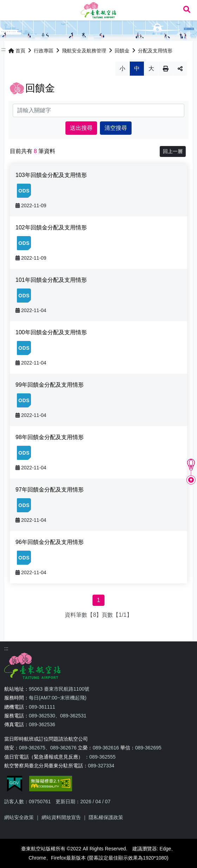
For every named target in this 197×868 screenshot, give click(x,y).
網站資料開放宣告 (61, 817)
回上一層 (173, 151)
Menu (10, 10)
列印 (166, 69)
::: (4, 49)
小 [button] (122, 68)
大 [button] (151, 68)
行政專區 (44, 51)
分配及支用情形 (155, 51)
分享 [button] (180, 69)
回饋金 (122, 51)
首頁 (17, 51)
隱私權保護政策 (106, 817)
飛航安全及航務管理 (84, 51)
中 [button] (137, 68)
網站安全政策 (19, 817)
